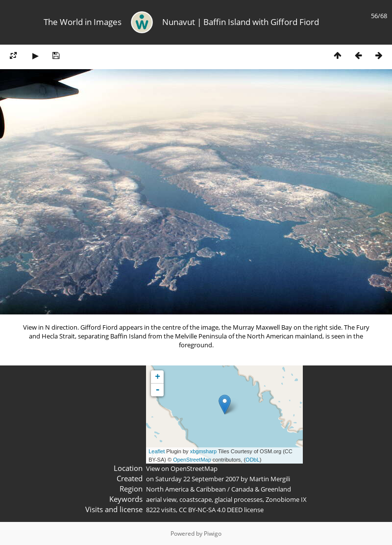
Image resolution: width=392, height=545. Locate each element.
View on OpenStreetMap (182, 468)
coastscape (196, 499)
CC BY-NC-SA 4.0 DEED (211, 510)
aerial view (161, 499)
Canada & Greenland (261, 489)
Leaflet (157, 451)
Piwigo (213, 533)
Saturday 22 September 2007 (197, 479)
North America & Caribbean (186, 489)
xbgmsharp (203, 451)
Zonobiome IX (286, 499)
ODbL (253, 460)
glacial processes (239, 499)
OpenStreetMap (192, 460)
